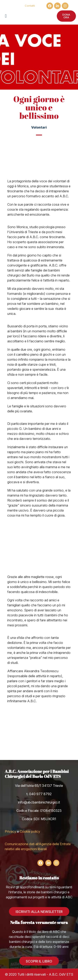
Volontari (39, 127)
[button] (6, 16)
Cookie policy (30, 831)
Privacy (11, 831)
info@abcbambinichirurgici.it (39, 802)
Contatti (30, 6)
